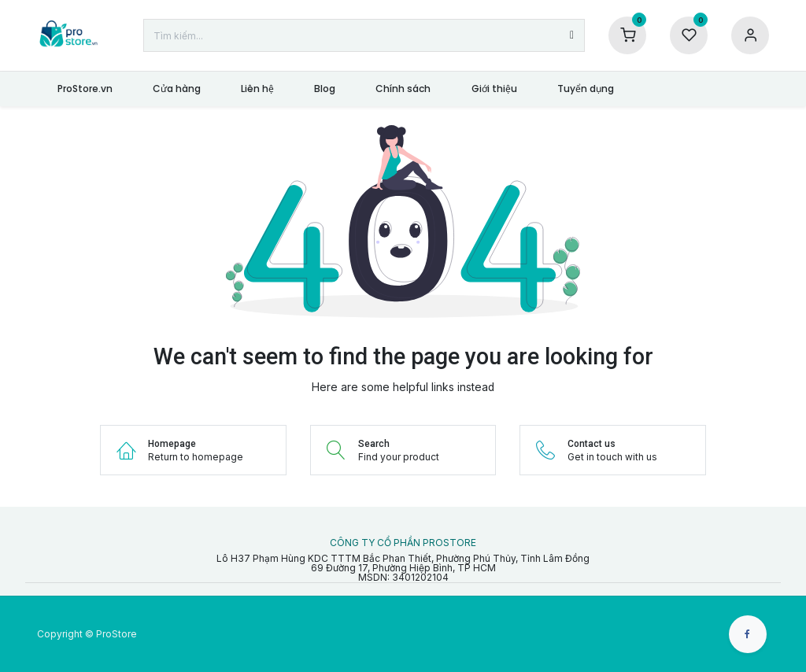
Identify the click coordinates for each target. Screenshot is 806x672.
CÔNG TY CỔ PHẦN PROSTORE (403, 543)
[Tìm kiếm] (572, 35)
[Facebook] (748, 634)
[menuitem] (85, 89)
